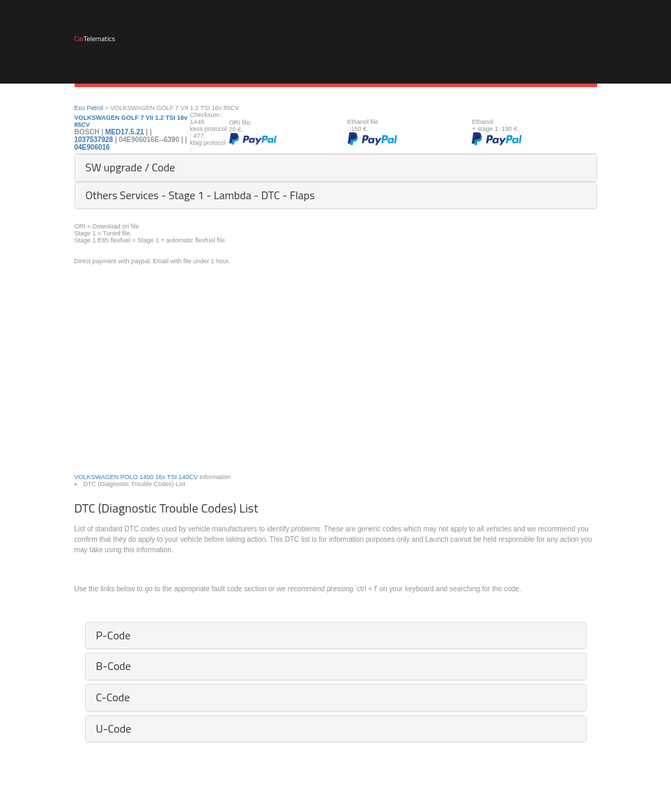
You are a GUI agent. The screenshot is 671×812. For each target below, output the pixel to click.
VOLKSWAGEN (97, 477)
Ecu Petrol (89, 108)
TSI (172, 477)
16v (161, 477)
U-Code (114, 728)
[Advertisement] (336, 362)
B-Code (114, 666)
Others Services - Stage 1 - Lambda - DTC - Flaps (200, 195)
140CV (188, 477)
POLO (129, 477)
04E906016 (92, 147)
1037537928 (95, 140)
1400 (146, 477)
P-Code (114, 635)
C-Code (113, 697)
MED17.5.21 (125, 132)
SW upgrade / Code (131, 167)
